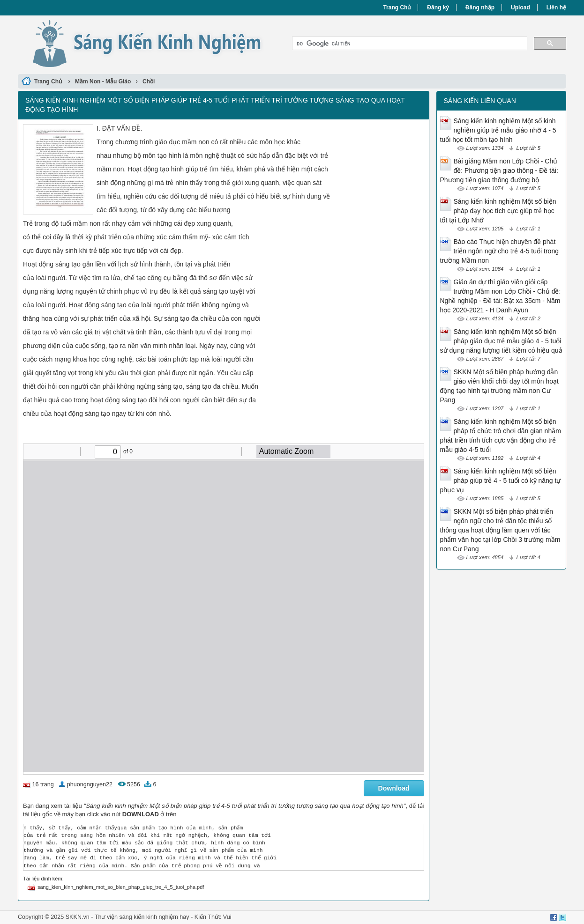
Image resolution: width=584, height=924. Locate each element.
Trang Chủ (397, 7)
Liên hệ (556, 7)
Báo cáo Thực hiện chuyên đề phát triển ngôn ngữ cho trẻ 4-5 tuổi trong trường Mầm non (499, 251)
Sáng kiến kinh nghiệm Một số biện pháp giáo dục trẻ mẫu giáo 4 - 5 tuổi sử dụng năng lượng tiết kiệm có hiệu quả (501, 341)
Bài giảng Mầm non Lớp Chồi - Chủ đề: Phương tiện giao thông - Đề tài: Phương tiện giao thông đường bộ (499, 170)
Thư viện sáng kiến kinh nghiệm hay (142, 917)
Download (394, 788)
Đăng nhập (480, 7)
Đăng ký (438, 7)
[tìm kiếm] (409, 44)
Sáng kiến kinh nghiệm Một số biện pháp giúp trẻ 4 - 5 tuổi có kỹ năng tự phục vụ (501, 480)
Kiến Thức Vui (213, 917)
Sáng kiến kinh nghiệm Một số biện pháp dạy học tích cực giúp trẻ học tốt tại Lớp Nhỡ (498, 211)
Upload (520, 7)
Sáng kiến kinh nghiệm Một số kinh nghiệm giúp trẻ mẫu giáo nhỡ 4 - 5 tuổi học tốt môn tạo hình (498, 130)
